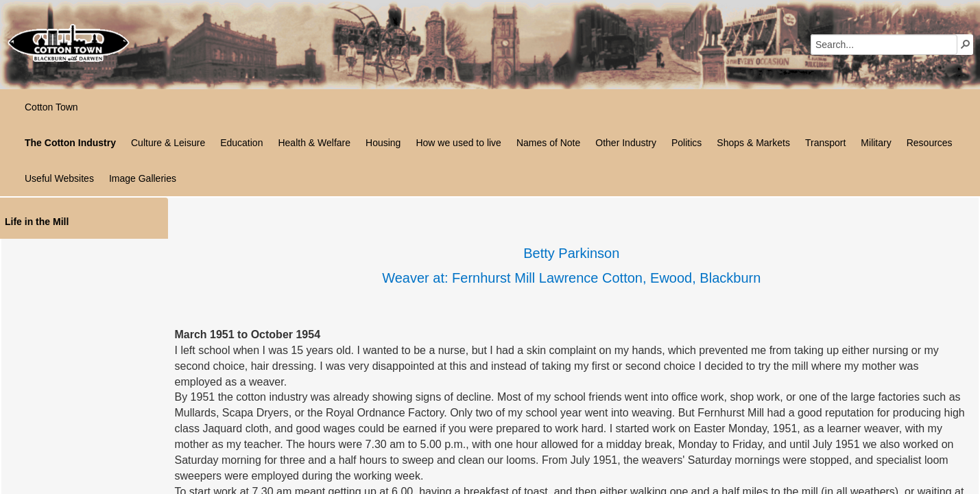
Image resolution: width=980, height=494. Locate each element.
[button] (966, 44)
